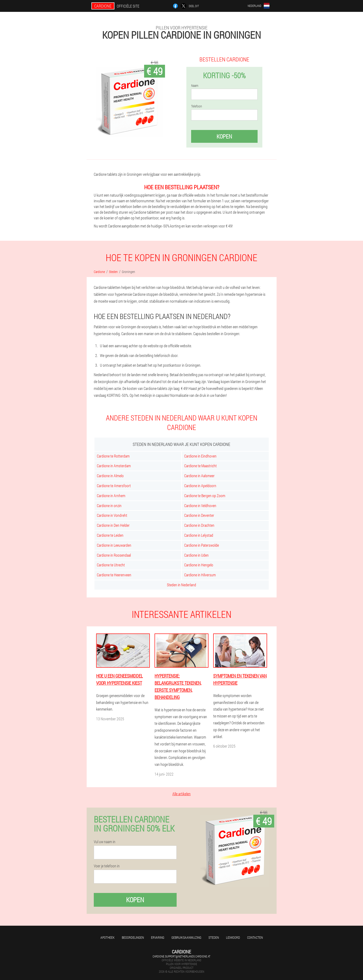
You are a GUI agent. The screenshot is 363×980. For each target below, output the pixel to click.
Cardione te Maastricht (200, 466)
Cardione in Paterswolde (202, 545)
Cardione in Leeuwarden (114, 545)
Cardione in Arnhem (111, 496)
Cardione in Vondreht (112, 515)
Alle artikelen (181, 794)
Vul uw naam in (105, 842)
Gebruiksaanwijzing (186, 937)
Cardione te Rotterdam (113, 456)
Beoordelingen (133, 937)
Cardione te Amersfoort (114, 486)
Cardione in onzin (109, 506)
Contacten (255, 937)
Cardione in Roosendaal (114, 555)
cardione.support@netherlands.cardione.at (181, 956)
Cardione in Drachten (199, 525)
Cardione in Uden (196, 555)
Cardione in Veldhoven (200, 506)
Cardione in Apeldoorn (200, 486)
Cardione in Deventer (199, 515)
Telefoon (197, 106)
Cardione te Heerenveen (114, 575)
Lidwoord (233, 937)
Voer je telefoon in (107, 866)
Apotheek (108, 937)
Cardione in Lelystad (199, 535)
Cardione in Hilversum (200, 575)
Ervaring (158, 937)
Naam (195, 86)
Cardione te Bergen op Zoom (205, 496)
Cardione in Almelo (110, 476)
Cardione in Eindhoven (200, 456)
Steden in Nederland (181, 585)
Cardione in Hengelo (199, 565)
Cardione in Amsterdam (114, 466)
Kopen (224, 136)
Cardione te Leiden (110, 535)
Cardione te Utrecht (111, 565)
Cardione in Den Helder (113, 525)
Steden (214, 937)
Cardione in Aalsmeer (199, 476)
